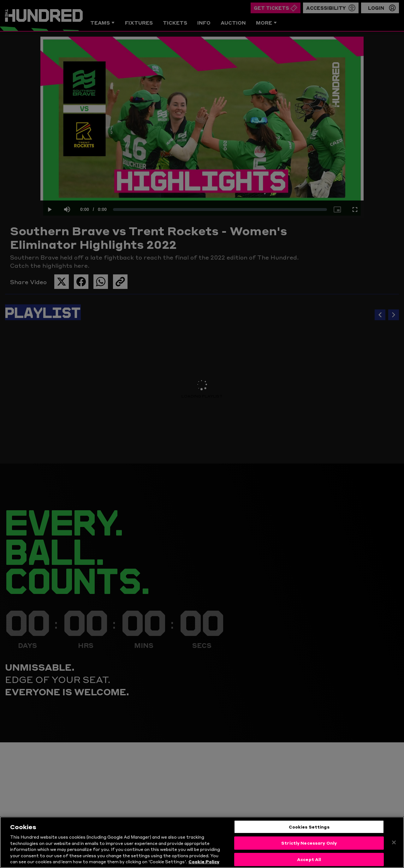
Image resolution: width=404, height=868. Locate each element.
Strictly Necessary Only (309, 843)
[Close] (394, 842)
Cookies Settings (309, 827)
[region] (202, 842)
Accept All (309, 859)
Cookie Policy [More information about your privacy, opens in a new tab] (204, 861)
